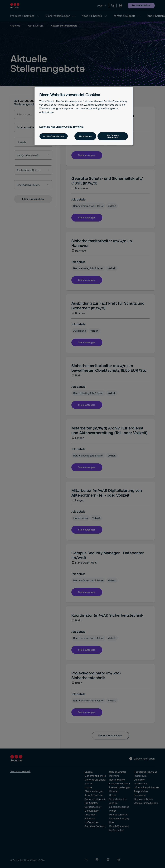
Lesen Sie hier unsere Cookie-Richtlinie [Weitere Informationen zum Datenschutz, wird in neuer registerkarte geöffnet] (61, 127)
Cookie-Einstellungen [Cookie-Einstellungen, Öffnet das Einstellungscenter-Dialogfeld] (54, 136)
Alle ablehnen (85, 136)
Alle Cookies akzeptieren (113, 136)
